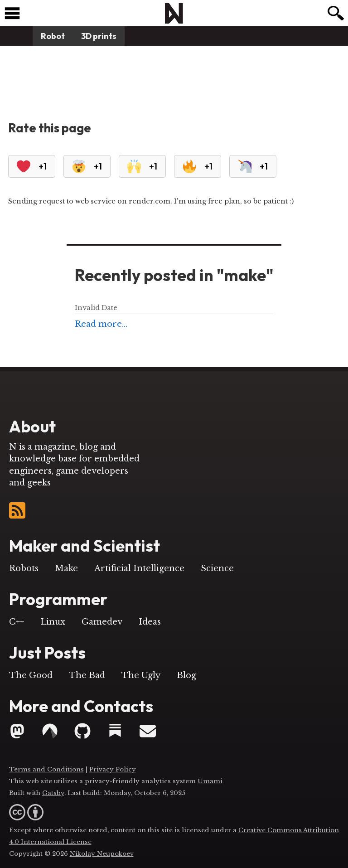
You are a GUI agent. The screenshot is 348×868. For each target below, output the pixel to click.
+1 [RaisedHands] (142, 166)
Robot (53, 36)
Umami (210, 781)
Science (217, 568)
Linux (53, 622)
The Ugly (141, 675)
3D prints (99, 36)
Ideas (150, 622)
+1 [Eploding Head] (87, 166)
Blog (186, 675)
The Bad (87, 675)
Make (66, 568)
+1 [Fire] (198, 166)
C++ (17, 622)
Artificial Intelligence (139, 568)
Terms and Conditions (46, 769)
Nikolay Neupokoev (102, 854)
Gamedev (102, 622)
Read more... (101, 324)
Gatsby (53, 793)
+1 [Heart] (32, 166)
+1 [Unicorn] (253, 166)
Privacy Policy (113, 769)
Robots (24, 568)
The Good (31, 675)
